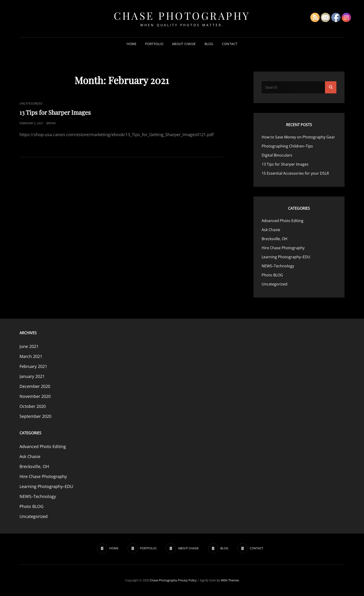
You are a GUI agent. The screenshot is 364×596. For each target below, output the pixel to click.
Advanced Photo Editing (283, 221)
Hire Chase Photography (283, 248)
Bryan (51, 123)
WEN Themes (230, 580)
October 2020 (33, 406)
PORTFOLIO (154, 44)
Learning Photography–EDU (286, 257)
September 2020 (35, 416)
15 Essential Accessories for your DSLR (295, 173)
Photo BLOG (272, 275)
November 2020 (35, 396)
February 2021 (33, 366)
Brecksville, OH (275, 239)
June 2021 (29, 346)
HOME (132, 44)
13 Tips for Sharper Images (55, 112)
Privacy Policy (187, 580)
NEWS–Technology (278, 266)
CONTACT (230, 44)
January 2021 (32, 376)
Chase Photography (182, 15)
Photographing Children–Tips (287, 146)
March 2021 (31, 356)
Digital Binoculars (277, 155)
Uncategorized (31, 103)
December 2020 (35, 386)
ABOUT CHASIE (184, 44)
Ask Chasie (271, 230)
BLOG (209, 44)
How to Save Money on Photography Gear (298, 137)
